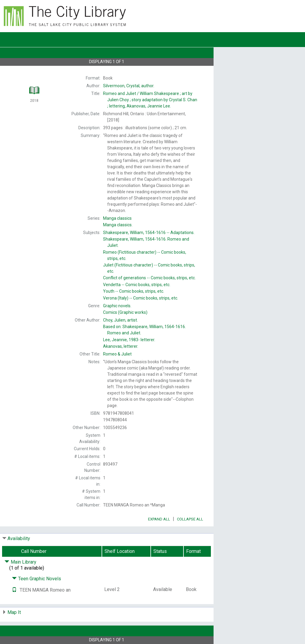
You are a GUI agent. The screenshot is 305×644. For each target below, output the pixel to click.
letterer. (129, 340)
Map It (14, 612)
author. (129, 86)
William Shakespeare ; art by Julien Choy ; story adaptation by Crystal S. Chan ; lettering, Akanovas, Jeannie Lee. (150, 100)
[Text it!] (14, 590)
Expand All (159, 519)
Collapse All (190, 519)
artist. (120, 320)
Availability (19, 538)
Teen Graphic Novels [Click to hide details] (36, 579)
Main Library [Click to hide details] (20, 562)
